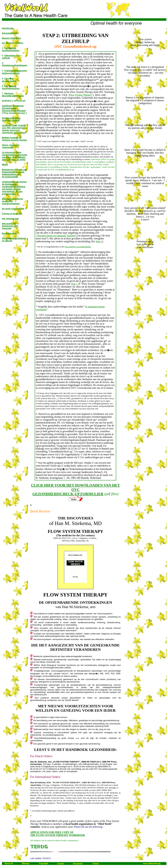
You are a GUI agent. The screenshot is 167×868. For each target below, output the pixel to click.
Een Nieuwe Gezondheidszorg (11, 87)
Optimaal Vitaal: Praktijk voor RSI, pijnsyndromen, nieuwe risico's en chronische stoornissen (15, 129)
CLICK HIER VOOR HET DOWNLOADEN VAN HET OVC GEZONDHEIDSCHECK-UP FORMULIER (75, 490)
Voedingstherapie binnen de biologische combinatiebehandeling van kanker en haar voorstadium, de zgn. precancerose (14, 188)
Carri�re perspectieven (9, 80)
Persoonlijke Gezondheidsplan (78, 247)
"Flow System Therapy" (80, 95)
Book (34, 511)
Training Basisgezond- (16, 71)
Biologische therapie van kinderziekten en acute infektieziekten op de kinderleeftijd (14, 173)
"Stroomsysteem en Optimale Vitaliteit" (56, 236)
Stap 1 (99, 241)
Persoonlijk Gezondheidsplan (11, 49)
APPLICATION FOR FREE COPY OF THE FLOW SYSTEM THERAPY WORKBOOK (58, 834)
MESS (5, 165)
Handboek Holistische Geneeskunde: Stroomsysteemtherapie (14, 108)
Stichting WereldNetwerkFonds (13, 95)
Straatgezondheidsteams (15, 65)
